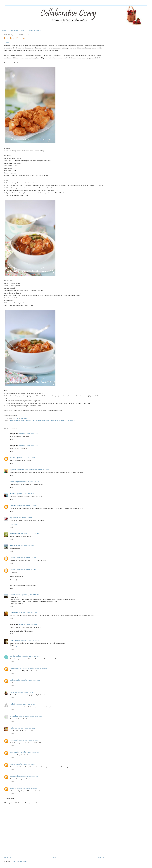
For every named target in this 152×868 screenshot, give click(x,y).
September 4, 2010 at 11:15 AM (25, 494)
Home (4, 30)
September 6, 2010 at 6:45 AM (29, 740)
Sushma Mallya (15, 680)
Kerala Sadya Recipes (35, 30)
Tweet (7, 42)
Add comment (10, 798)
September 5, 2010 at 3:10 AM (28, 612)
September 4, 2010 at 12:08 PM (23, 518)
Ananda (12, 764)
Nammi (12, 545)
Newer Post (8, 857)
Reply (12, 439)
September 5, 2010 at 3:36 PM (32, 716)
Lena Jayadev (14, 752)
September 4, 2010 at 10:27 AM (39, 470)
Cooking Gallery (15, 656)
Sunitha (16, 419)
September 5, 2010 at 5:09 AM (28, 624)
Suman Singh (14, 482)
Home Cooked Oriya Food (19, 668)
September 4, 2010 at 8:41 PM (25, 545)
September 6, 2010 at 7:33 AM (29, 752)
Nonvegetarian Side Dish (67, 421)
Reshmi (12, 704)
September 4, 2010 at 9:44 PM (26, 557)
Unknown (13, 506)
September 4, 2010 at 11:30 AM (27, 506)
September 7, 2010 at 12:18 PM (28, 776)
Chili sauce (29, 421)
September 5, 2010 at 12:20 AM (30, 595)
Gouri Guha (14, 612)
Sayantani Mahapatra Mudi (19, 470)
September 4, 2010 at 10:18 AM (28, 434)
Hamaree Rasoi (15, 640)
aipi (11, 518)
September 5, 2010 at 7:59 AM (37, 668)
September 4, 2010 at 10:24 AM (26, 458)
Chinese (38, 421)
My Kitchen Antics (16, 716)
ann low (12, 458)
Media (23, 30)
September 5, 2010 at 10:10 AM (25, 704)
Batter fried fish (17, 421)
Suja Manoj (14, 776)
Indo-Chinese (51, 421)
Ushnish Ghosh (15, 595)
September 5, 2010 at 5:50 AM (30, 640)
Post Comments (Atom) (20, 861)
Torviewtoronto (15, 533)
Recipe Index (14, 30)
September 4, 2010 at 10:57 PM (27, 569)
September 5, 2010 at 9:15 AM (25, 692)
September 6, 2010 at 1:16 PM (25, 764)
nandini (12, 494)
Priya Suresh (14, 740)
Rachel (12, 728)
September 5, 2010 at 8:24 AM (30, 680)
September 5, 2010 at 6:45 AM (31, 656)
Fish (44, 421)
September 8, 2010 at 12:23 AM (27, 788)
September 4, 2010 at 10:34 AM (29, 482)
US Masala (13, 524)
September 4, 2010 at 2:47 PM (30, 533)
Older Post (101, 857)
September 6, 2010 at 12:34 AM (25, 728)
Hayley (12, 692)
